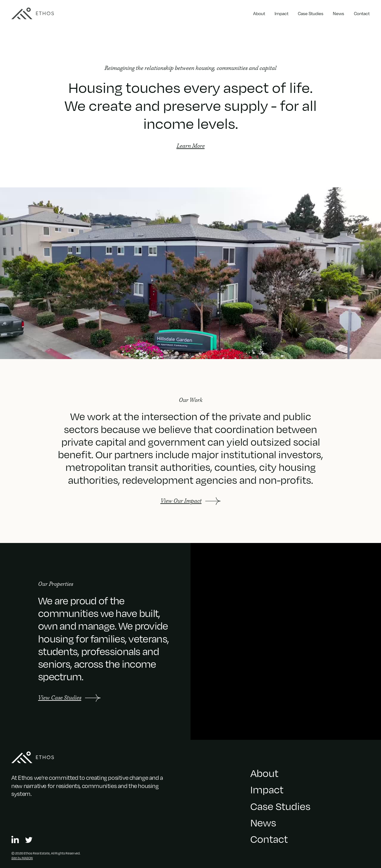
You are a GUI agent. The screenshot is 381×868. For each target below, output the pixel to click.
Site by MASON (22, 858)
